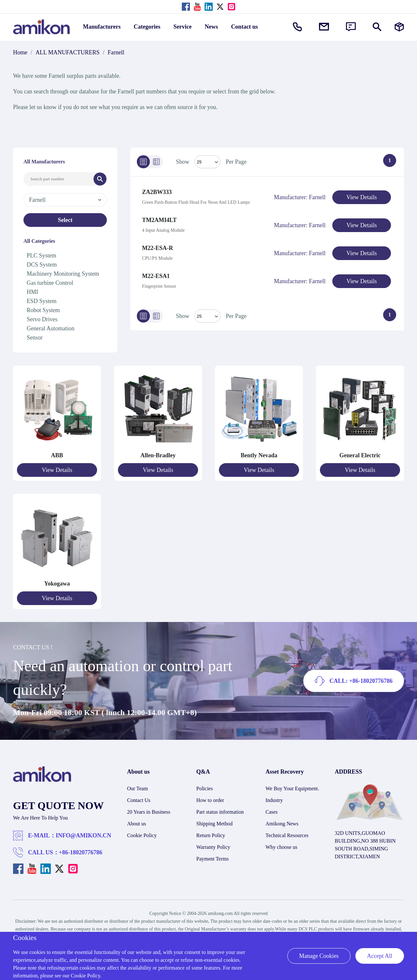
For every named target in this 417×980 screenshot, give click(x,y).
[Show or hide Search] (377, 27)
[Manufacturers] (399, 27)
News (211, 27)
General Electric (360, 455)
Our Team (137, 788)
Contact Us (139, 800)
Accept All (380, 956)
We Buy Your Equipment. (292, 788)
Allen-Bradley (158, 455)
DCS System (42, 265)
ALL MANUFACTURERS (68, 52)
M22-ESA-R (158, 248)
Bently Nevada (259, 455)
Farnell (116, 52)
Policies (205, 788)
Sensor (35, 338)
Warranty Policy (213, 847)
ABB (57, 455)
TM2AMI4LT (159, 220)
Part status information (220, 812)
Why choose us (281, 847)
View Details (361, 197)
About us (137, 824)
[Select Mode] (208, 162)
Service (182, 27)
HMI (32, 292)
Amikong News (282, 824)
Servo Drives (42, 319)
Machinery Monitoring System (63, 274)
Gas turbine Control (50, 283)
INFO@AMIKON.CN (83, 835)
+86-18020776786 (81, 852)
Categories (147, 27)
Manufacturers (102, 27)
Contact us (244, 27)
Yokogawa (57, 584)
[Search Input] (59, 179)
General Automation (50, 328)
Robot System (43, 310)
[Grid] (156, 162)
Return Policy (211, 835)
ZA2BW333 (157, 192)
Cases (272, 812)
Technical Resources (287, 835)
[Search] (100, 179)
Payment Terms (213, 859)
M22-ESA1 (156, 276)
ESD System (42, 301)
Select (65, 220)
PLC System (42, 255)
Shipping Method (215, 824)
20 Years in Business (149, 812)
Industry (274, 800)
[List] (143, 162)
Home (20, 52)
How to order (210, 800)
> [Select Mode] (208, 316)
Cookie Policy (142, 835)
